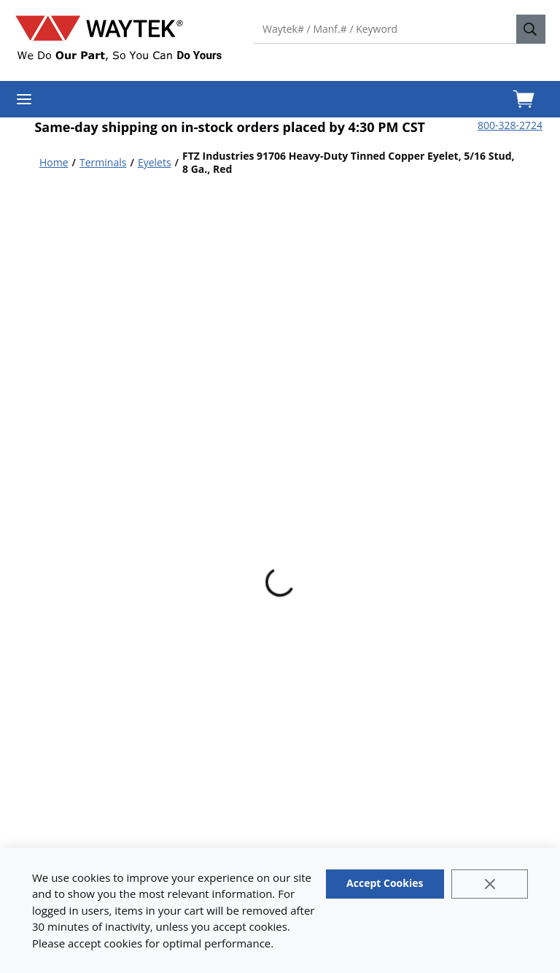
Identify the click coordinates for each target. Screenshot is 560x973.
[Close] (490, 884)
